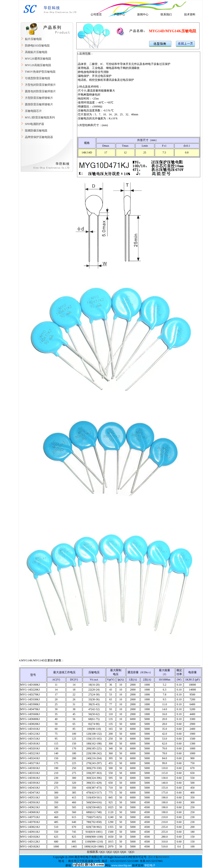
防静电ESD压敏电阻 (37, 46)
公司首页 (96, 14)
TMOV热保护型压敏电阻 (40, 72)
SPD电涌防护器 (35, 124)
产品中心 (119, 14)
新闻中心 (143, 14)
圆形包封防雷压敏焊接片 (40, 91)
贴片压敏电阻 (33, 39)
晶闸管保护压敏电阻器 (39, 137)
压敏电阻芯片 (33, 111)
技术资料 (190, 14)
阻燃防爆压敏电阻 (36, 131)
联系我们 (166, 14)
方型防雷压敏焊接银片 (39, 98)
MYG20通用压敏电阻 (38, 59)
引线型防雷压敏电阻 (38, 78)
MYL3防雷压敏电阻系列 (40, 117)
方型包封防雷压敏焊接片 (40, 85)
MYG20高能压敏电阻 (38, 65)
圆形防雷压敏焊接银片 (39, 104)
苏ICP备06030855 (159, 857)
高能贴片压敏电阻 (36, 52)
